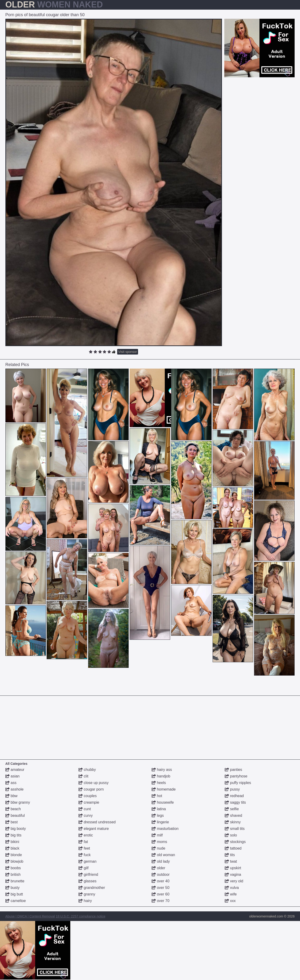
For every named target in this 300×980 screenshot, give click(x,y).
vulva (232, 888)
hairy (85, 901)
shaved (233, 815)
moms (159, 842)
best (12, 822)
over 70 (161, 901)
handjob (161, 776)
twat (231, 861)
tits (230, 855)
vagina (233, 875)
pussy (232, 789)
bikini (12, 842)
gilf (84, 868)
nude (158, 848)
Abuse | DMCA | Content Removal (30, 916)
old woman (163, 855)
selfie (232, 809)
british (13, 875)
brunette (15, 881)
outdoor (161, 875)
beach (13, 809)
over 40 (161, 881)
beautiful (15, 815)
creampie (89, 802)
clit (83, 776)
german (88, 861)
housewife (163, 802)
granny (87, 894)
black (12, 848)
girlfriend (88, 875)
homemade (164, 789)
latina (159, 809)
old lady (161, 861)
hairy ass (162, 770)
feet (84, 848)
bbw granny (18, 802)
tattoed (233, 848)
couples (88, 796)
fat (83, 842)
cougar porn (91, 789)
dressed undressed (97, 822)
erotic (86, 835)
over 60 (161, 894)
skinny (233, 822)
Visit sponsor (128, 352)
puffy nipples (238, 783)
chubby (87, 770)
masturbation (165, 829)
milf (157, 835)
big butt (14, 894)
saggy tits (235, 802)
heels (159, 783)
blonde (14, 855)
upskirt (233, 868)
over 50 (161, 888)
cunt (85, 809)
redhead (234, 796)
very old (234, 881)
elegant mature (94, 829)
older (158, 868)
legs (158, 815)
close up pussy (94, 783)
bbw (11, 796)
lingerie (160, 822)
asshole (15, 789)
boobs (13, 868)
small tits (235, 829)
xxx (230, 901)
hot (157, 796)
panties (233, 770)
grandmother (92, 888)
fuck (85, 855)
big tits (13, 835)
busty (13, 888)
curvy (86, 815)
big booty (16, 829)
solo (231, 835)
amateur (15, 770)
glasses (88, 881)
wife (231, 894)
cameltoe (16, 901)
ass (11, 783)
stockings (235, 842)
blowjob (14, 861)
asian (13, 776)
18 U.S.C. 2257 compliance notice (81, 916)
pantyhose (236, 776)
